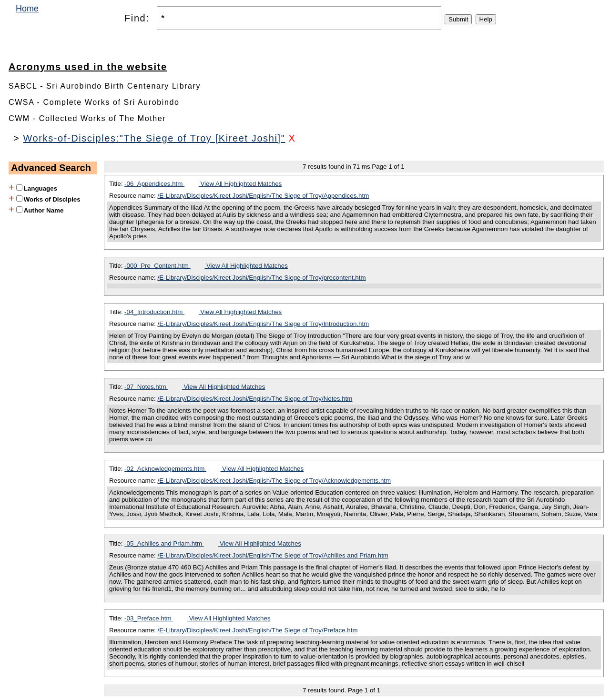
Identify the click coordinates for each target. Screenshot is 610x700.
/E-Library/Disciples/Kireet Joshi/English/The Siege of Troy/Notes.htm (255, 399)
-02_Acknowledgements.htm (165, 469)
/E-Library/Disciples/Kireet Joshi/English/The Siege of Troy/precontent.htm (262, 278)
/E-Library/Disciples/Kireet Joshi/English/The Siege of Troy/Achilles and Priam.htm (273, 555)
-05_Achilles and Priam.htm (164, 543)
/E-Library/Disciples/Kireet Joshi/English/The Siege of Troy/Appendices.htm (264, 196)
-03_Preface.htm (149, 618)
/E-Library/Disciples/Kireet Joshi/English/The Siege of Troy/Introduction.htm (264, 324)
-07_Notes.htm (146, 387)
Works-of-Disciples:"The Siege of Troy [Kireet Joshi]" (154, 138)
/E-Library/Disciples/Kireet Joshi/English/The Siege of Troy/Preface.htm (258, 630)
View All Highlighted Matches (240, 184)
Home (27, 9)
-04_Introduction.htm (154, 312)
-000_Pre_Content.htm (158, 266)
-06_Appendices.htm (154, 184)
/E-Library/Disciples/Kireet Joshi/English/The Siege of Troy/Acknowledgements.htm (274, 481)
